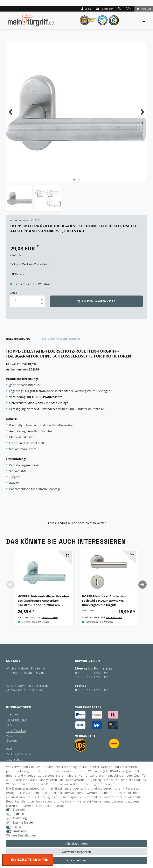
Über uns (12, 714)
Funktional (20, 831)
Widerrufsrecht (16, 736)
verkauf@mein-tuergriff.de (30, 686)
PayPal (17, 827)
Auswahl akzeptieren (77, 852)
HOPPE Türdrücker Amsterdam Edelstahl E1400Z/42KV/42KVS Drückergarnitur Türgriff (104, 601)
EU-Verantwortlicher (61, 339)
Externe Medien (24, 823)
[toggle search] (120, 9)
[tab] (24, 339)
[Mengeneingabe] (15, 300)
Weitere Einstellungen (21, 836)
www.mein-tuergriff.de (27, 690)
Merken (18, 274)
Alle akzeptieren (77, 844)
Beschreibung (18, 339)
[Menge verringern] (42, 304)
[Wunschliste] (129, 9)
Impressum (44, 801)
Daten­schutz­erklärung (48, 806)
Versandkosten (42, 264)
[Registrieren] (105, 9)
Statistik (18, 814)
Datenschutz (15, 760)
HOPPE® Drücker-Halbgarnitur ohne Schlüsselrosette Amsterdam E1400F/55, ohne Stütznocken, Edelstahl (44, 601)
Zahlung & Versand (19, 754)
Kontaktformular (17, 720)
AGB (9, 749)
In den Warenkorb (96, 301)
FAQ (9, 725)
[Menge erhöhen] (42, 298)
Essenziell (20, 810)
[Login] (86, 9)
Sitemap (12, 740)
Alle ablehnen (76, 860)
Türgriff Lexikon (16, 731)
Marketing (20, 818)
